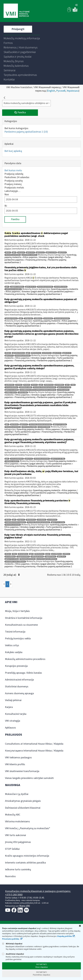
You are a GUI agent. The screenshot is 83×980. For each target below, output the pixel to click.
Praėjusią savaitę (14, 181)
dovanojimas (23, 554)
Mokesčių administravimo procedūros (25, 659)
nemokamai (41, 520)
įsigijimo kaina (50, 557)
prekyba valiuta (11, 392)
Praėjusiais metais (14, 188)
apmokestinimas (11, 318)
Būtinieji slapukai (12, 944)
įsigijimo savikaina (17, 287)
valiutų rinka (23, 392)
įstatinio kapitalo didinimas (47, 559)
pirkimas (66, 554)
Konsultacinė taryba (16, 714)
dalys (14, 554)
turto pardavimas (11, 387)
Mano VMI (25, 906)
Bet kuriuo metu (13, 170)
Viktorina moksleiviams (17, 822)
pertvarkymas (10, 557)
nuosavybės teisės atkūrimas (15, 562)
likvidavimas (36, 353)
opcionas (21, 252)
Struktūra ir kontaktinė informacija (24, 618)
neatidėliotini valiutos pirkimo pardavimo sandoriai (38, 390)
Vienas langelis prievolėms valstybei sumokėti (29, 778)
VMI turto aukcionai (15, 835)
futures (34, 385)
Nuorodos (10, 876)
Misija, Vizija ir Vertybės (17, 611)
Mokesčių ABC (13, 815)
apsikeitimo (10, 385)
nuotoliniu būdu (44, 427)
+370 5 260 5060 (14, 895)
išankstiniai (49, 385)
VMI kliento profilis (15, 764)
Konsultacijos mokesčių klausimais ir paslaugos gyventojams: (38, 891)
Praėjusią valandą (14, 174)
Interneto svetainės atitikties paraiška (25, 863)
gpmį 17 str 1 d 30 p (12, 390)
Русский (61, 91)
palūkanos (38, 318)
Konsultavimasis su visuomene (21, 625)
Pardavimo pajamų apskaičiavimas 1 (26, 132)
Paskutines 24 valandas (17, 177)
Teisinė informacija (15, 632)
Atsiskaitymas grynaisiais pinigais (23, 801)
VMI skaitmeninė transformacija (22, 771)
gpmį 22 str (30, 252)
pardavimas (48, 318)
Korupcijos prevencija (16, 666)
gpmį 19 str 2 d (31, 287)
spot (67, 385)
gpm (14, 252)
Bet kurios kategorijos (16, 128)
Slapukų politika (64, 936)
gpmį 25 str (62, 252)
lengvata (21, 520)
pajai (48, 554)
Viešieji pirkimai (13, 700)
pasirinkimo (59, 385)
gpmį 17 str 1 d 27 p (64, 387)
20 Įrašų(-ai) (12, 575)
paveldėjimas (56, 554)
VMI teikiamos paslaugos (18, 758)
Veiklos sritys (12, 645)
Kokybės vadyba (14, 652)
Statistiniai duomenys (17, 687)
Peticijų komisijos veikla (18, 639)
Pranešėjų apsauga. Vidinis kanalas (23, 673)
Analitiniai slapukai (13, 954)
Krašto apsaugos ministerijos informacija (27, 856)
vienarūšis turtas (61, 287)
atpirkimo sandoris (12, 461)
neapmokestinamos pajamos (15, 522)
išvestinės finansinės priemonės (45, 387)
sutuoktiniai (52, 520)
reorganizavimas (23, 557)
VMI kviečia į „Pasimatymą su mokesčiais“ (28, 828)
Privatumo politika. (11, 939)
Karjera (9, 707)
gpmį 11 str (67, 353)
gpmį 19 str (61, 557)
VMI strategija (13, 721)
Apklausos (10, 728)
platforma (14, 424)
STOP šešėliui (12, 849)
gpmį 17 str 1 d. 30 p (58, 459)
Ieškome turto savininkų (18, 870)
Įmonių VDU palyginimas (18, 842)
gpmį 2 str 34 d (51, 252)
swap (73, 385)
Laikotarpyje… (12, 191)
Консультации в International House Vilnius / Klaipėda (34, 751)
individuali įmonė (37, 557)
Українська (73, 91)
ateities (19, 385)
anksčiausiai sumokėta (13, 289)
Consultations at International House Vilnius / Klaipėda (34, 744)
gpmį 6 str (24, 424)
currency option (63, 390)
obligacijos (28, 318)
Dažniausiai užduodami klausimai (23, 808)
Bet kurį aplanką (13, 151)
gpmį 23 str (40, 252)
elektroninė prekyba (29, 427)
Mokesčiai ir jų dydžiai (17, 794)
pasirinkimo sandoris (29, 255)
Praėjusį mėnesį (13, 184)
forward (27, 385)
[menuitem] (22, 38)
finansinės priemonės (13, 255)
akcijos (8, 252)
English (51, 91)
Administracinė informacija (19, 680)
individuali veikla (26, 387)
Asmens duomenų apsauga (19, 693)
